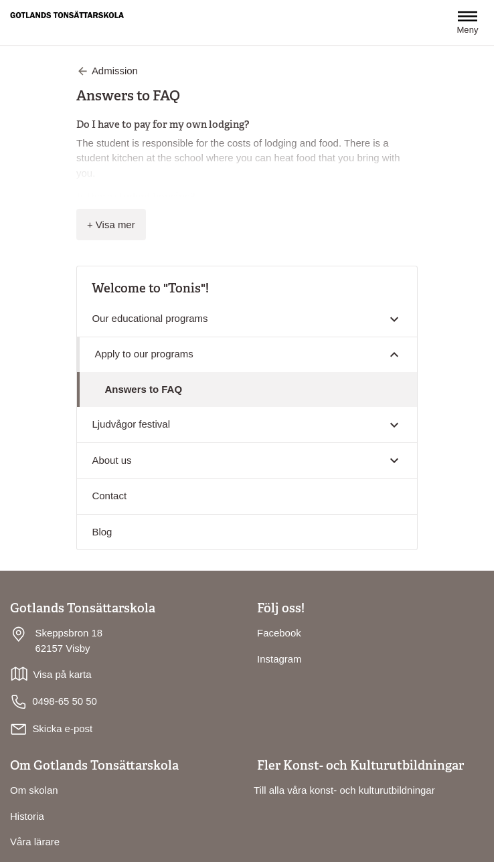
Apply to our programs (144, 354)
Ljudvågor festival (131, 424)
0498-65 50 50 (54, 702)
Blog (102, 532)
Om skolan (34, 790)
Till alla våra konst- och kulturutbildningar (344, 790)
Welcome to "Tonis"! (150, 288)
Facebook (279, 633)
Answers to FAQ (143, 389)
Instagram (279, 659)
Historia (27, 816)
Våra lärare (35, 842)
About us (111, 460)
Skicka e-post (62, 728)
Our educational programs (150, 318)
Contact (109, 496)
